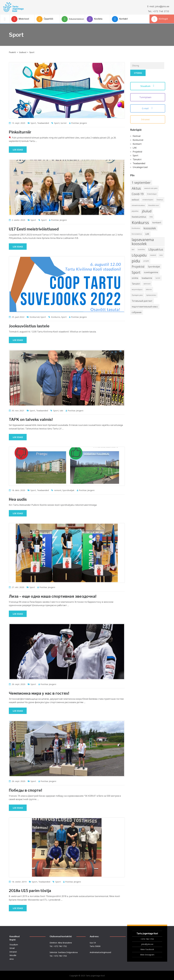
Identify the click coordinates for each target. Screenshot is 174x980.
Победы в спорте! (25, 790)
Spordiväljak (68, 490)
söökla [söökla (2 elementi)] (135, 278)
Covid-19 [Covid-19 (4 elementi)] (138, 194)
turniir (64, 123)
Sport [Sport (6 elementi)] (136, 272)
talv (61, 410)
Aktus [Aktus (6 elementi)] (136, 188)
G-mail (148, 108)
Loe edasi (18, 150)
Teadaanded (43, 123)
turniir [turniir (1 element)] (158, 278)
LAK (135, 148)
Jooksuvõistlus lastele (29, 326)
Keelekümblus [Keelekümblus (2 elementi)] (139, 217)
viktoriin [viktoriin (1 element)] (149, 289)
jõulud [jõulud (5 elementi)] (147, 211)
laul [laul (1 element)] (133, 249)
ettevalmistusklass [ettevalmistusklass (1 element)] (138, 205)
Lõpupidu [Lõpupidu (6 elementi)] (139, 255)
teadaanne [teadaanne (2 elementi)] (147, 278)
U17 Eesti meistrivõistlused (34, 229)
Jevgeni (83, 123)
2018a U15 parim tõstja (30, 891)
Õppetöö (45, 19)
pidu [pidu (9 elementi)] (136, 261)
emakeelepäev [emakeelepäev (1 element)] (148, 200)
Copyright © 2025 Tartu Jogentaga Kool (87, 976)
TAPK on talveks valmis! (31, 419)
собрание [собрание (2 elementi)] (137, 312)
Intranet (148, 119)
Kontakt (120, 19)
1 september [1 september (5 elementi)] (141, 183)
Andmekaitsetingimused (100, 952)
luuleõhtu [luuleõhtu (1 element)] (141, 249)
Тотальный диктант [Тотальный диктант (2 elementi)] (142, 301)
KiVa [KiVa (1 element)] (151, 217)
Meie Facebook (147, 949)
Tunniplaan (148, 97)
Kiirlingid (160, 19)
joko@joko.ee (147, 944)
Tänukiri (137, 159)
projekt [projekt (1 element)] (146, 261)
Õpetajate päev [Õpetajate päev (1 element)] (137, 295)
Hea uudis (18, 499)
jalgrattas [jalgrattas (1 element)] (135, 211)
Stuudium (148, 86)
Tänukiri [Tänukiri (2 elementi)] (136, 284)
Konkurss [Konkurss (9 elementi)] (140, 223)
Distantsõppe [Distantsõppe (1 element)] (152, 194)
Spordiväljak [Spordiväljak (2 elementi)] (154, 267)
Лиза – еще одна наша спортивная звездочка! (53, 596)
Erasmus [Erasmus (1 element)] (160, 200)
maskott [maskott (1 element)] (153, 255)
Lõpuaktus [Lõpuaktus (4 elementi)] (156, 249)
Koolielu (95, 19)
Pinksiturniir (20, 132)
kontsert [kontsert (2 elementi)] (157, 223)
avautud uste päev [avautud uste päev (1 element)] (151, 188)
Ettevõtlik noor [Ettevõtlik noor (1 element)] (154, 205)
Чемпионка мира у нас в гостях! (39, 693)
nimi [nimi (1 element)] (161, 255)
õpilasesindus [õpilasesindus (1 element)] (151, 295)
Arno (12, 959)
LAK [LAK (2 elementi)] (147, 234)
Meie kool (20, 19)
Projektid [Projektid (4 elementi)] (138, 267)
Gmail (12, 948)
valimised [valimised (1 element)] (147, 284)
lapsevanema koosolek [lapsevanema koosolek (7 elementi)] (143, 242)
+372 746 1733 (147, 939)
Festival (137, 136)
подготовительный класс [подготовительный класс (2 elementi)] (145, 307)
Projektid (137, 152)
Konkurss (56, 317)
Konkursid (35, 317)
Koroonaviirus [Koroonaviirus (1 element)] (137, 234)
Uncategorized (140, 167)
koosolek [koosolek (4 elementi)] (150, 228)
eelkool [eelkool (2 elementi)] (135, 200)
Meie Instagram (147, 955)
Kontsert (137, 144)
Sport (33, 123)
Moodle (13, 955)
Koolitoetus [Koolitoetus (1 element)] (136, 228)
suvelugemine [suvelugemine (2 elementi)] (151, 272)
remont (58, 490)
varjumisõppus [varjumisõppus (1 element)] (137, 289)
